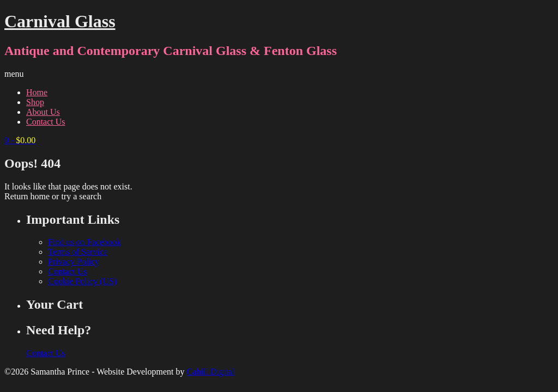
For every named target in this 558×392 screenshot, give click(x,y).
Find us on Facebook (84, 242)
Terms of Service (78, 252)
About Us (43, 112)
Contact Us (46, 122)
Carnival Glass (60, 21)
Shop (35, 102)
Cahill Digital (211, 372)
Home (37, 92)
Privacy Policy (74, 262)
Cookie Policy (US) (82, 281)
